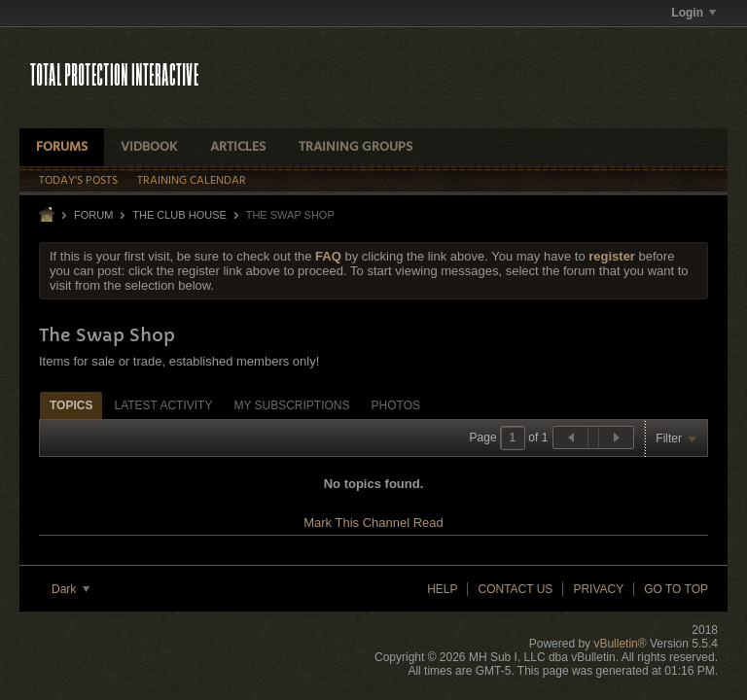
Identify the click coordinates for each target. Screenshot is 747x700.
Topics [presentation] (71, 405)
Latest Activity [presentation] (163, 405)
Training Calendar (192, 181)
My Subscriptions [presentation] (291, 405)
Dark (71, 589)
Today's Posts (78, 181)
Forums (62, 147)
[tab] (71, 405)
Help (442, 589)
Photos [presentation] (396, 405)
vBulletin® (620, 644)
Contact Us (515, 589)
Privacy (598, 589)
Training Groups (356, 147)
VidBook (149, 147)
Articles (238, 147)
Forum (93, 215)
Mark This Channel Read (373, 523)
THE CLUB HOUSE (179, 215)
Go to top (676, 589)
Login (694, 13)
